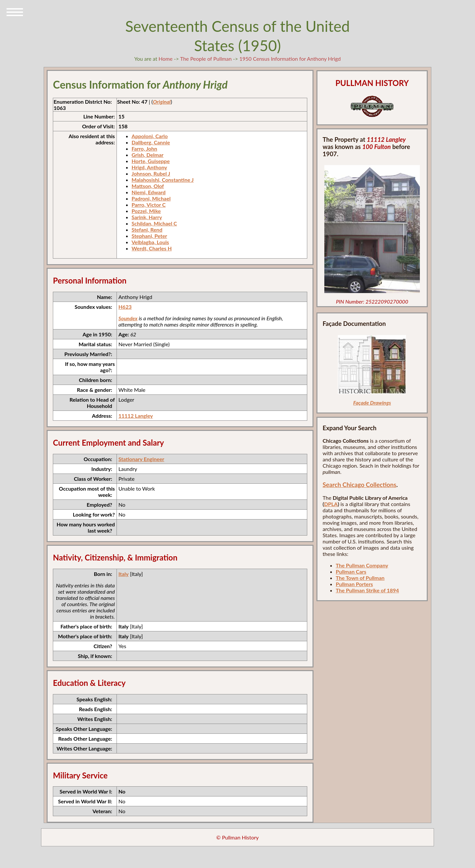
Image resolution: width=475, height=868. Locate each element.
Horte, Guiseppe (151, 161)
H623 (125, 307)
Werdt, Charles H (152, 248)
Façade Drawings (372, 402)
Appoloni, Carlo (150, 136)
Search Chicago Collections (359, 485)
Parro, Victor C (149, 205)
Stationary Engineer (141, 459)
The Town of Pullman (360, 578)
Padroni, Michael (151, 198)
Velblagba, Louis (150, 242)
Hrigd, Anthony (149, 167)
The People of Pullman (206, 59)
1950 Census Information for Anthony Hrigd (290, 59)
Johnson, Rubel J (151, 173)
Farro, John (144, 148)
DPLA (331, 504)
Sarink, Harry (147, 217)
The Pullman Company (362, 565)
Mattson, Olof (148, 186)
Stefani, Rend (147, 230)
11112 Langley (136, 416)
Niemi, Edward (149, 192)
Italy (124, 574)
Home (166, 59)
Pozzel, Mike (146, 211)
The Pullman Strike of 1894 (367, 590)
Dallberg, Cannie (151, 142)
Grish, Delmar (148, 155)
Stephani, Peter (149, 236)
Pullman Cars (351, 572)
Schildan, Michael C (154, 223)
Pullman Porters (354, 584)
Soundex (128, 318)
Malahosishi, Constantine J (163, 180)
